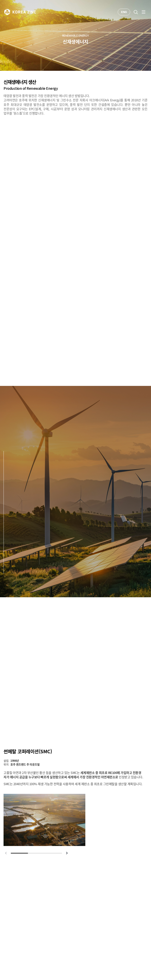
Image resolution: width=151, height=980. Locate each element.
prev (6, 853)
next (67, 853)
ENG (124, 12)
